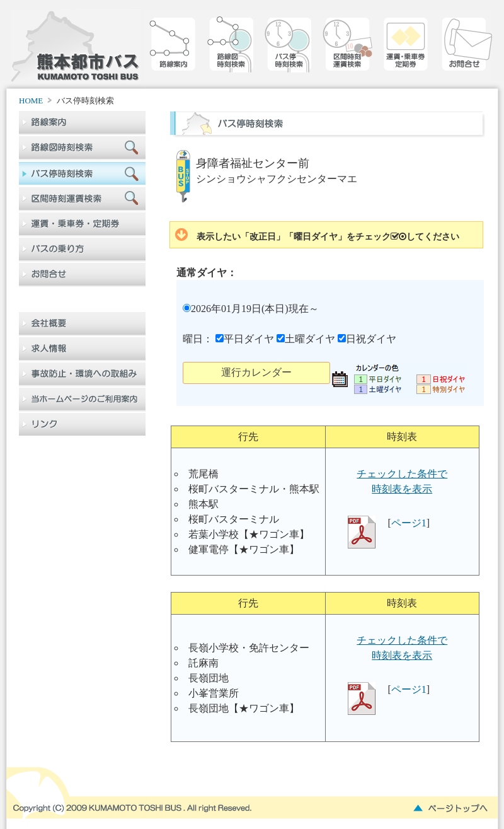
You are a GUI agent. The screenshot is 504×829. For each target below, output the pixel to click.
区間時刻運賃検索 (347, 49)
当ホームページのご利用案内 (82, 400)
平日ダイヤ (245, 339)
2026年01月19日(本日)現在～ (251, 309)
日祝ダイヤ (367, 339)
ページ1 (409, 523)
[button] (256, 373)
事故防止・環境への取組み (82, 374)
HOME (31, 101)
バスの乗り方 (82, 250)
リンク (82, 425)
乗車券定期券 (405, 49)
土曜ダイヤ (306, 339)
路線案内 (173, 49)
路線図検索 (231, 49)
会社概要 (82, 324)
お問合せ (463, 49)
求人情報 (82, 349)
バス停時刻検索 (289, 49)
